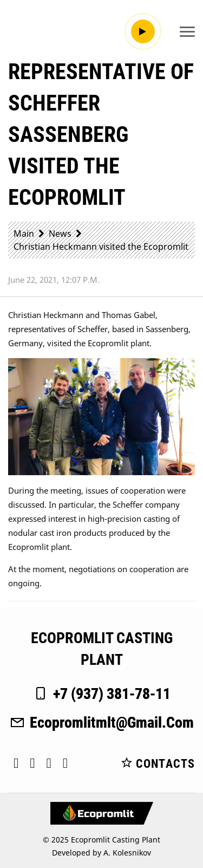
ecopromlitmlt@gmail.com (101, 723)
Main (24, 234)
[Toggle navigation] (187, 31)
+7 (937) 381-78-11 (101, 694)
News (60, 234)
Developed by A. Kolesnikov (101, 853)
